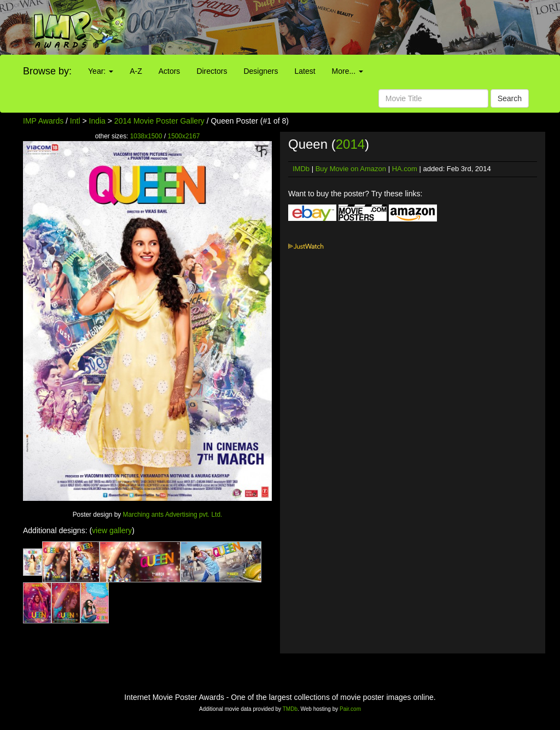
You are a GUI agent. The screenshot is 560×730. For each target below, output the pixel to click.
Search (510, 98)
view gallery (112, 530)
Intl (75, 121)
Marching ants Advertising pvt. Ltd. (173, 515)
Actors (170, 71)
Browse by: (47, 71)
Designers (261, 71)
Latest (305, 71)
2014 (350, 144)
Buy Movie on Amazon (351, 169)
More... (348, 71)
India (97, 121)
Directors (212, 71)
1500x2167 (184, 136)
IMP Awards (43, 121)
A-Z (136, 71)
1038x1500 (146, 136)
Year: (101, 71)
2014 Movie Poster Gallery (159, 121)
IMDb (301, 169)
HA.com (405, 169)
